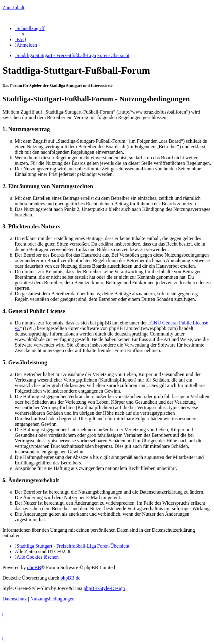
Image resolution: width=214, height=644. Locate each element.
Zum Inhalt (14, 8)
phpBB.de (70, 578)
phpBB (34, 567)
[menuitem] (20, 39)
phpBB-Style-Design (104, 588)
